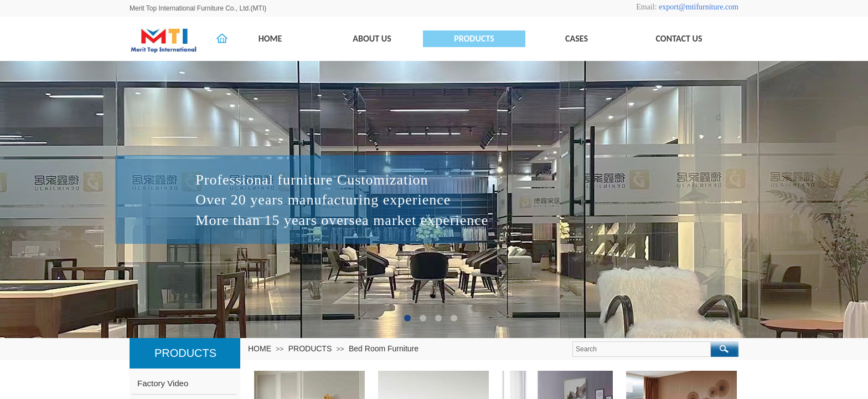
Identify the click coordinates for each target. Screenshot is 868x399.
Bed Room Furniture (384, 349)
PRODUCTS (310, 349)
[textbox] (642, 349)
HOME (260, 349)
